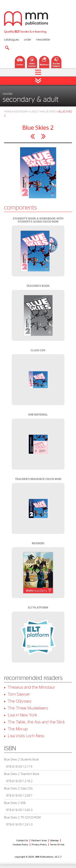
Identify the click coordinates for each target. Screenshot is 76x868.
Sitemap (54, 840)
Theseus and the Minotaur (31, 687)
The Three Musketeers (28, 708)
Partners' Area (39, 840)
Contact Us (22, 840)
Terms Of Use (57, 845)
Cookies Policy (20, 845)
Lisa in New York (22, 715)
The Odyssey (20, 701)
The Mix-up (18, 729)
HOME (8, 112)
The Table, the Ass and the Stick (36, 722)
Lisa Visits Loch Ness (26, 736)
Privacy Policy (39, 845)
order (28, 40)
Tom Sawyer (19, 694)
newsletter (43, 40)
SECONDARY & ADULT (27, 112)
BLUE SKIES (49, 112)
